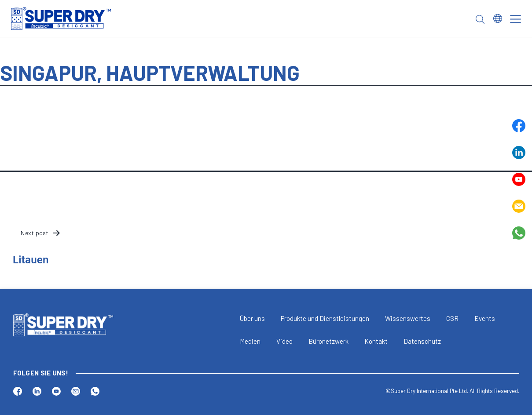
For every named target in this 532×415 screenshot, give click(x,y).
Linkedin (519, 153)
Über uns (252, 318)
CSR (452, 318)
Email (519, 206)
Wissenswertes (408, 318)
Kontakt (376, 341)
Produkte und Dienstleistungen (325, 318)
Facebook (519, 126)
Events (485, 318)
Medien (250, 341)
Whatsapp (519, 233)
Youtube (519, 179)
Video (284, 341)
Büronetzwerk (328, 341)
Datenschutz (422, 341)
